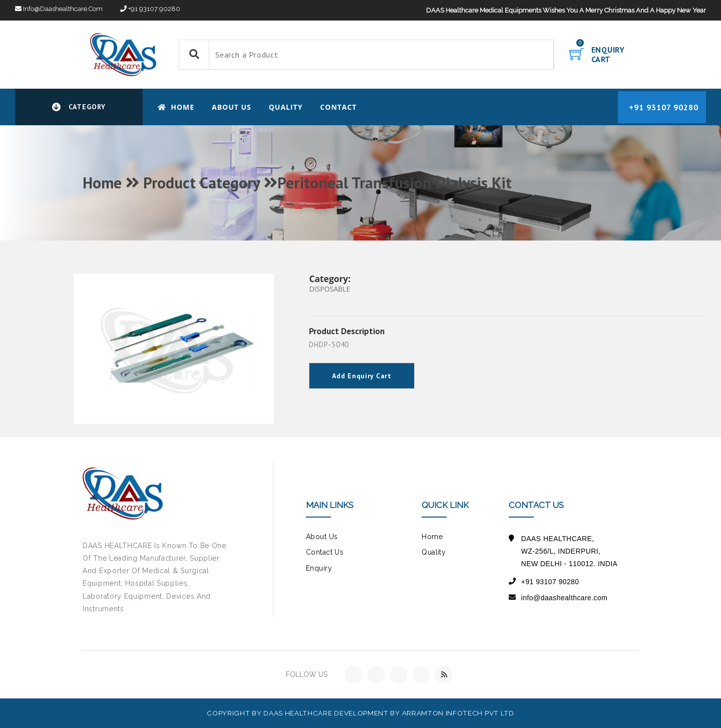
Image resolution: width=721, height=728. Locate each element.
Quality (286, 107)
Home (176, 107)
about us (322, 537)
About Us (232, 107)
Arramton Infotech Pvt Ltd (458, 713)
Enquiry (319, 568)
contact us (325, 552)
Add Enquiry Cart (362, 376)
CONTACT (338, 107)
